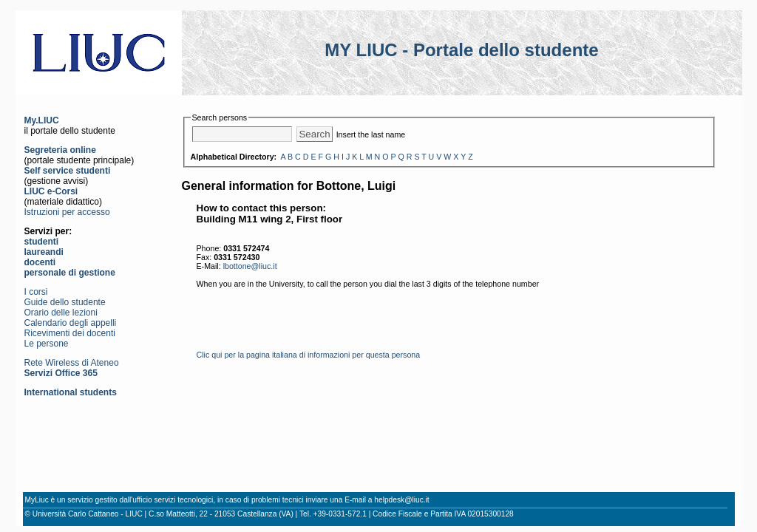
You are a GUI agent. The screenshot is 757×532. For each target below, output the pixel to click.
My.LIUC (42, 120)
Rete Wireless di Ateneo (72, 363)
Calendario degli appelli (71, 323)
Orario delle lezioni (61, 313)
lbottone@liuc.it (250, 266)
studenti (42, 242)
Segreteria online (60, 150)
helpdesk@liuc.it (401, 500)
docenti (40, 262)
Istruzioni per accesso (67, 212)
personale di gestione (70, 273)
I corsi (36, 292)
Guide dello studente (65, 302)
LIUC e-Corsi (51, 191)
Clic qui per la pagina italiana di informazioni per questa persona (309, 355)
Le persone (47, 344)
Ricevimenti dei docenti (70, 333)
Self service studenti (68, 171)
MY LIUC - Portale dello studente (461, 50)
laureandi (44, 252)
